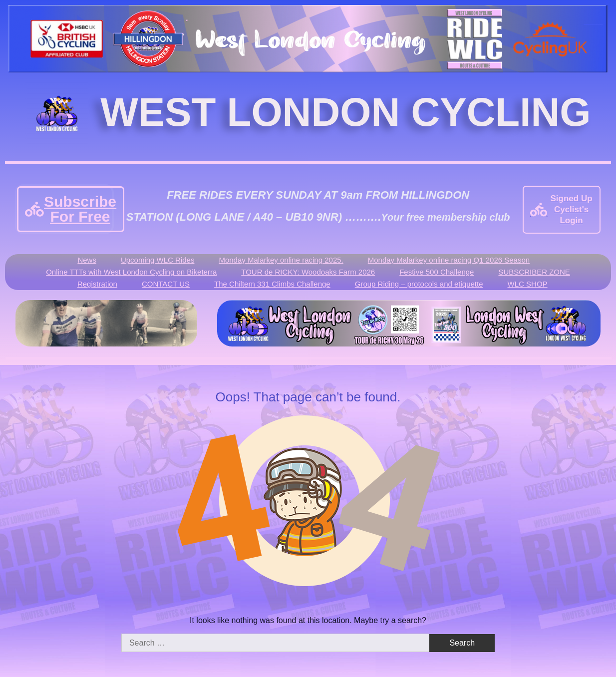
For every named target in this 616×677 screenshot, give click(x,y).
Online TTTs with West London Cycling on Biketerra (131, 272)
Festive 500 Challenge (437, 272)
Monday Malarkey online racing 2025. (281, 260)
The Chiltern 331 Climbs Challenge (272, 284)
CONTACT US (166, 284)
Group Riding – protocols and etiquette (419, 284)
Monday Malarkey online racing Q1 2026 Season (449, 260)
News (87, 260)
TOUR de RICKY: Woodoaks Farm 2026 (308, 272)
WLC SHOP (528, 284)
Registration (97, 284)
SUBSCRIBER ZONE (534, 272)
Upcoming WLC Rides (158, 260)
